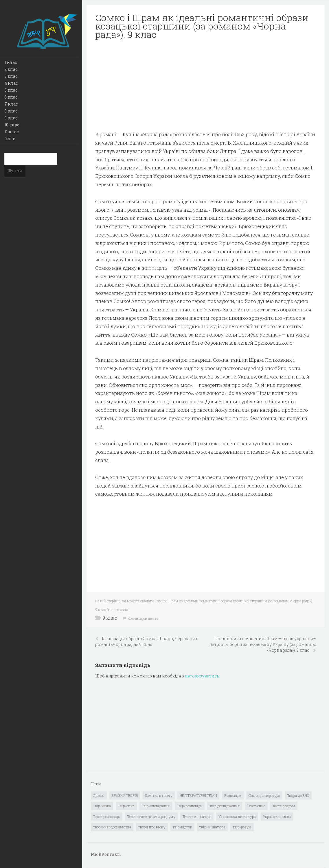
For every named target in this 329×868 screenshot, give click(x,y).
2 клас (11, 69)
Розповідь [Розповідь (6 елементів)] (233, 795)
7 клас (11, 104)
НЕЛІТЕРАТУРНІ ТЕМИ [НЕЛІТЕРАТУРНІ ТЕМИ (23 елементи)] (198, 795)
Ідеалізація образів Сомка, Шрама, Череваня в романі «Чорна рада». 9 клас (147, 641)
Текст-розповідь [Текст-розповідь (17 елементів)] (107, 817)
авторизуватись (202, 676)
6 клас (11, 97)
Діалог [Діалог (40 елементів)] (99, 795)
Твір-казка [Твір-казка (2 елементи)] (102, 806)
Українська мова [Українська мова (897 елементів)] (277, 817)
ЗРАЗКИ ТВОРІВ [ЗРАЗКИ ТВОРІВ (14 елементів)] (125, 795)
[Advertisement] (206, 85)
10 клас (12, 125)
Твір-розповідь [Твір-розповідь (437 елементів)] (190, 806)
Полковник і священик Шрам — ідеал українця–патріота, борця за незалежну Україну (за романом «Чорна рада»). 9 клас (263, 644)
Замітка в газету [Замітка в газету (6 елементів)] (159, 795)
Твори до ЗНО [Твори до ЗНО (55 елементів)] (298, 795)
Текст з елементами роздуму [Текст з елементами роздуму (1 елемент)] (151, 817)
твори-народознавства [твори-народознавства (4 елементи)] (112, 827)
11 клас (11, 132)
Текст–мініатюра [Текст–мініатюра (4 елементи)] (197, 817)
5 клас (11, 90)
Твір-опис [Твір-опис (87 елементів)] (126, 806)
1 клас (11, 62)
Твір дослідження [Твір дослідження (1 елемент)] (225, 806)
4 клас (11, 83)
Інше (10, 139)
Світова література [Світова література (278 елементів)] (264, 795)
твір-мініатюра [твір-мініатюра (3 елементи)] (212, 827)
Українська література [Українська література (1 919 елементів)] (237, 817)
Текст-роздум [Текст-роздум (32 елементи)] (284, 806)
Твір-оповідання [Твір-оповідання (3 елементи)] (156, 806)
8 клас (11, 111)
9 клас (11, 118)
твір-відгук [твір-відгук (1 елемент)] (182, 827)
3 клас (11, 76)
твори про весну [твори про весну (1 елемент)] (152, 827)
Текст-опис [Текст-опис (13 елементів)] (256, 806)
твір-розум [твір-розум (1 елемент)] (242, 827)
